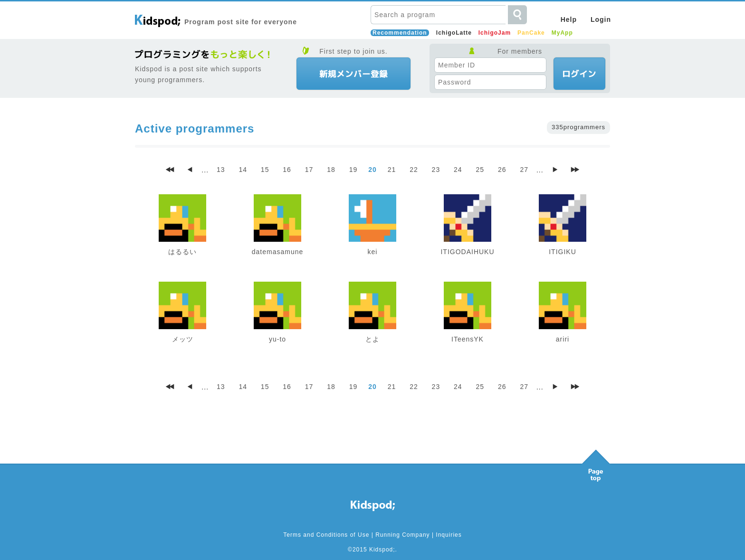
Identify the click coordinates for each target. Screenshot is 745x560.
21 (392, 170)
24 (458, 170)
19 (353, 170)
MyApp (562, 33)
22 (414, 170)
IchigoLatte (454, 33)
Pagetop (596, 463)
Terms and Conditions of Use (326, 535)
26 (502, 170)
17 (309, 170)
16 (287, 170)
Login (601, 19)
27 (524, 170)
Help (569, 19)
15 (265, 170)
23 (436, 170)
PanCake (531, 33)
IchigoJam (495, 33)
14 (243, 170)
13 (221, 170)
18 (331, 170)
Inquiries (449, 535)
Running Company (402, 535)
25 (480, 170)
